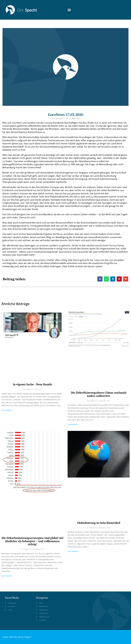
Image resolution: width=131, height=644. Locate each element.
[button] (69, 9)
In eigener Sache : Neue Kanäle (32, 384)
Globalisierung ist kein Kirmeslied (99, 523)
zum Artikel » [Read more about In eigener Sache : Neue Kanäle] (7, 410)
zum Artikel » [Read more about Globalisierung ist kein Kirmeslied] (73, 551)
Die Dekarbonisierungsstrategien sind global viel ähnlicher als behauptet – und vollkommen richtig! (32, 541)
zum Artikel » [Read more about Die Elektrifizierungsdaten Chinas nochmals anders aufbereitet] (73, 424)
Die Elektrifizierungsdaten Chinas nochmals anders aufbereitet (99, 394)
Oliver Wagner (25, 637)
